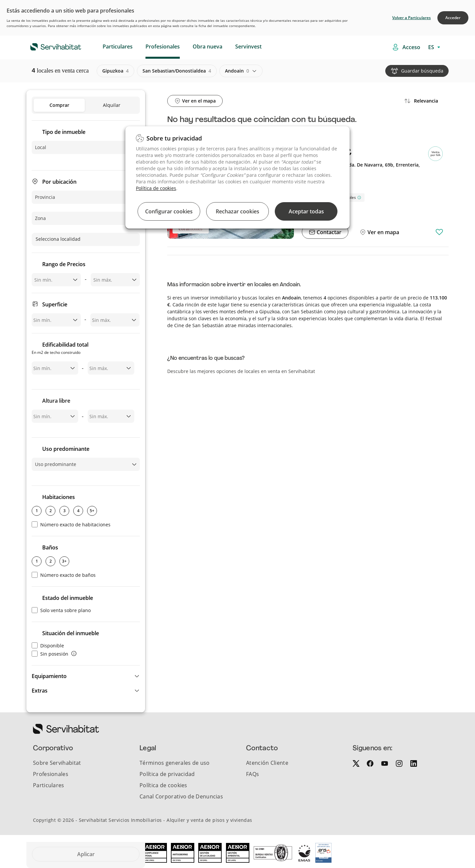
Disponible (48, 646)
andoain (237, 71)
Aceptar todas (306, 211)
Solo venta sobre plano (61, 610)
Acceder (453, 18)
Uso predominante (66, 449)
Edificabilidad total (60, 349)
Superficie (55, 304)
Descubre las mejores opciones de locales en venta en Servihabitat (241, 371)
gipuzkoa (115, 71)
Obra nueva (207, 46)
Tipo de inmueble (64, 132)
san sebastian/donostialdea (177, 71)
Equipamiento (49, 676)
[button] (86, 676)
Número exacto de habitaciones (71, 525)
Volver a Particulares (412, 18)
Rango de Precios (64, 264)
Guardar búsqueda (422, 71)
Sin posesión (50, 654)
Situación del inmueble (71, 633)
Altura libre (56, 401)
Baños (50, 547)
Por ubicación (59, 182)
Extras (40, 691)
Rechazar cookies (237, 211)
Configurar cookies (169, 211)
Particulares (118, 46)
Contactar (328, 232)
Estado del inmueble (68, 598)
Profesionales (163, 46)
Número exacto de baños (64, 575)
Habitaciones (59, 497)
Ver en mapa (383, 232)
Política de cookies (156, 188)
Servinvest (248, 46)
